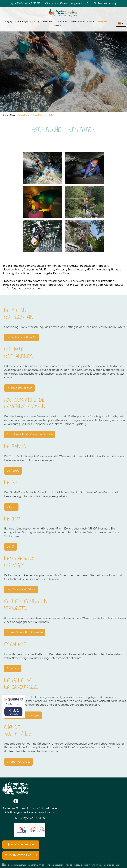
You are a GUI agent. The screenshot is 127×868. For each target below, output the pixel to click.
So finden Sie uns (22, 845)
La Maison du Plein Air (25, 338)
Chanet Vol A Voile (23, 762)
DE (121, 24)
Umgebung (102, 22)
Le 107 (15, 547)
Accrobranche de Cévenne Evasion (34, 435)
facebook (16, 801)
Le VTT (15, 507)
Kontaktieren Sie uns (23, 855)
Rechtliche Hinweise (112, 865)
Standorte (62, 22)
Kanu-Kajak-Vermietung (29, 22)
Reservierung (107, 4)
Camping (8, 22)
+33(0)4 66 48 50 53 (33, 818)
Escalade (17, 669)
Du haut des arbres (23, 388)
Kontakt (57, 26)
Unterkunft (47, 22)
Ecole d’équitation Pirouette (29, 633)
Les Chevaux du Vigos (25, 590)
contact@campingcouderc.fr (69, 4)
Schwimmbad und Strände (82, 22)
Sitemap (95, 865)
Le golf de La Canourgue (27, 715)
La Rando (17, 471)
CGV (101, 865)
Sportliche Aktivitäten (44, 115)
